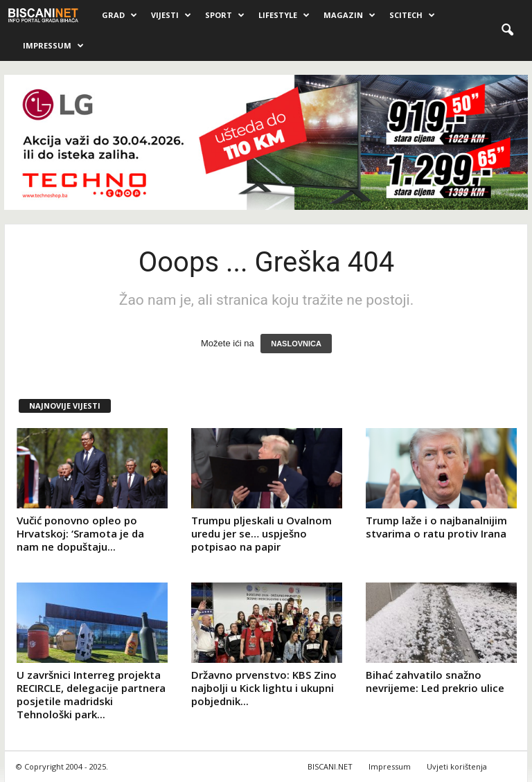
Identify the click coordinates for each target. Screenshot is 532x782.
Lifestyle (284, 15)
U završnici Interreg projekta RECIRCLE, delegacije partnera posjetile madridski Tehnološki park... (91, 694)
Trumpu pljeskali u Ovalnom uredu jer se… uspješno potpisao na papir (261, 533)
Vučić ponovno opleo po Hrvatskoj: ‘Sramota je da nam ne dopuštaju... (80, 533)
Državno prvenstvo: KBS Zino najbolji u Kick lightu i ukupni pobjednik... (264, 688)
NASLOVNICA (296, 344)
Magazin (349, 15)
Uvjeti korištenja (457, 766)
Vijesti (171, 15)
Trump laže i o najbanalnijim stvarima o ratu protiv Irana (436, 527)
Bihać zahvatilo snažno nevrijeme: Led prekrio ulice (435, 681)
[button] (507, 30)
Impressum (53, 46)
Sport (225, 15)
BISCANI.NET (330, 766)
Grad (119, 15)
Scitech (412, 15)
